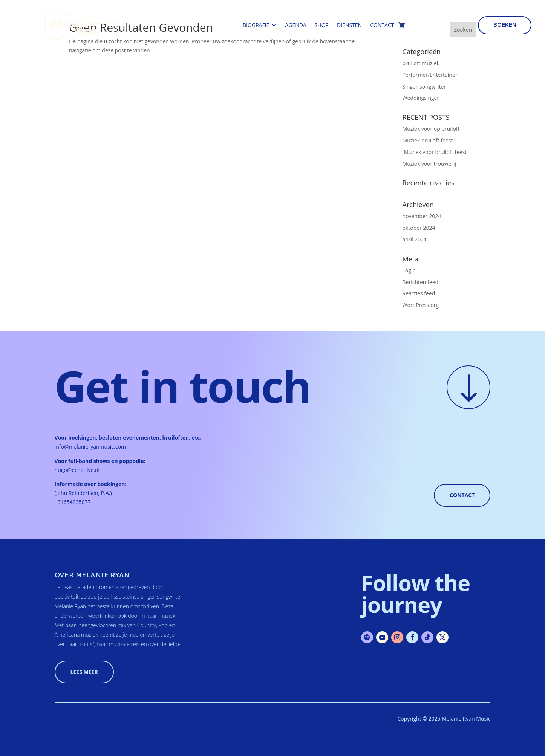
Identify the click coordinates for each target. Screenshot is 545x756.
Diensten (349, 25)
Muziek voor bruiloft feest (435, 152)
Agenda (295, 25)
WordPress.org (421, 305)
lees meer (84, 672)
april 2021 (415, 239)
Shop (322, 25)
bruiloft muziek (421, 63)
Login (409, 270)
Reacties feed (419, 293)
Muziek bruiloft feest (428, 140)
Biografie (256, 25)
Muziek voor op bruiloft (431, 129)
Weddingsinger (421, 98)
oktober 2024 (419, 228)
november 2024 (422, 216)
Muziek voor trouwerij (429, 164)
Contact (382, 25)
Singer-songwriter (424, 86)
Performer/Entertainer (430, 75)
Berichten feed (421, 282)
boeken (505, 25)
